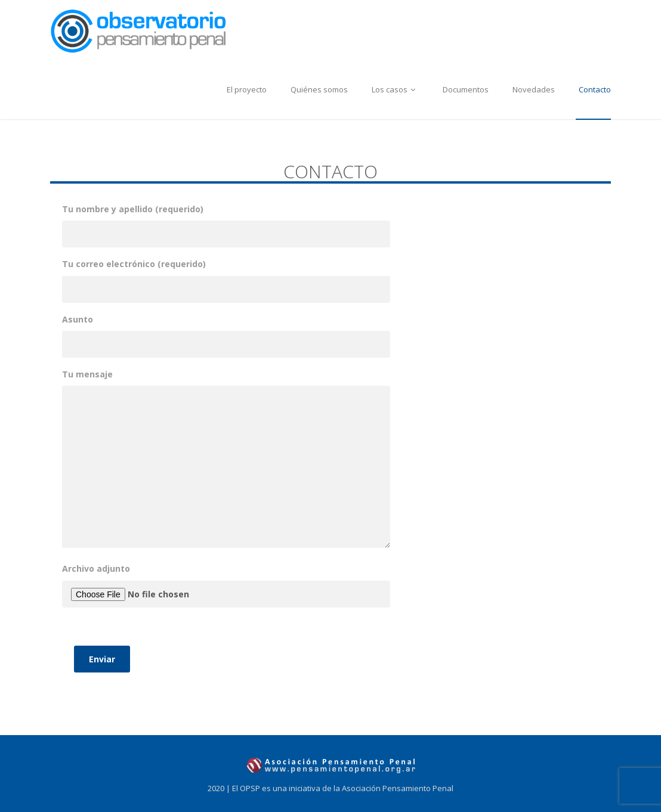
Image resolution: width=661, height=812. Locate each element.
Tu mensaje (226, 459)
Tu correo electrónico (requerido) (226, 276)
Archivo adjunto (226, 618)
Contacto (595, 89)
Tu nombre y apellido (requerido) (226, 221)
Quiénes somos (319, 89)
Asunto (226, 332)
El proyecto (247, 89)
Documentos (466, 89)
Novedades (534, 89)
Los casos (395, 89)
